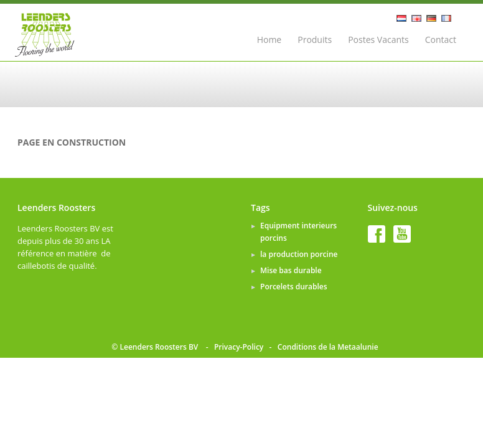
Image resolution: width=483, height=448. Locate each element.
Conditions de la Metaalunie (328, 347)
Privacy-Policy (239, 347)
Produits (315, 40)
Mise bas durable (291, 270)
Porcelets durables (294, 287)
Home (270, 40)
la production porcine (299, 254)
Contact (441, 40)
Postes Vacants (378, 40)
